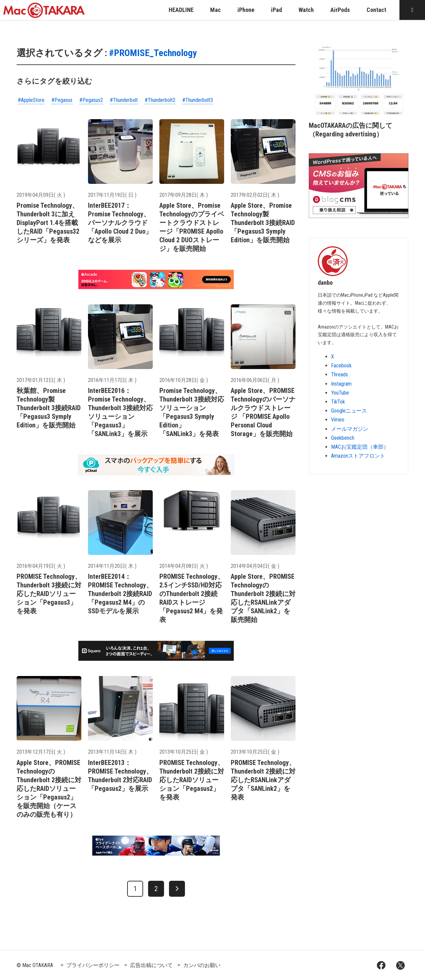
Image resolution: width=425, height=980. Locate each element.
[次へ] (177, 889)
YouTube (340, 393)
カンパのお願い (202, 965)
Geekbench (343, 438)
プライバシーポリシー (93, 965)
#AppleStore (31, 100)
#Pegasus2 (91, 100)
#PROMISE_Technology (153, 53)
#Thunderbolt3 (198, 100)
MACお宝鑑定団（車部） (360, 447)
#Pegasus (62, 100)
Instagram (341, 384)
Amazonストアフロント (358, 456)
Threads (340, 375)
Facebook (341, 366)
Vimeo (338, 420)
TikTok (338, 402)
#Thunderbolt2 (160, 100)
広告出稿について (151, 965)
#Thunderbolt (124, 100)
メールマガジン (350, 429)
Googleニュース (349, 411)
